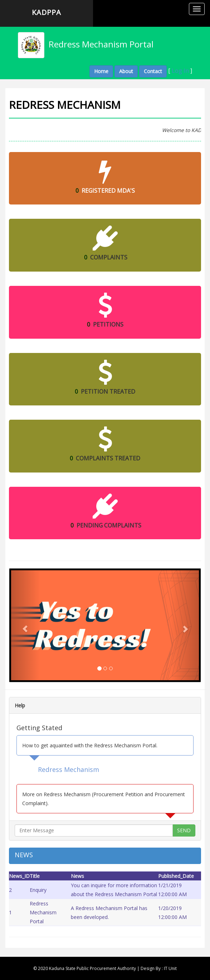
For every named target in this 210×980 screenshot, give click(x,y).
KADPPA (47, 12)
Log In (180, 71)
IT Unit (170, 968)
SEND (184, 830)
